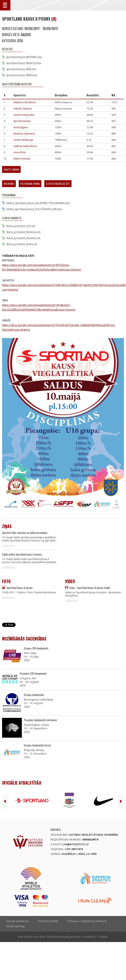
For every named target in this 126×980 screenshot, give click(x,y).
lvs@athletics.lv (75, 844)
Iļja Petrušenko (22, 121)
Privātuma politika (48, 921)
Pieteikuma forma (30, 184)
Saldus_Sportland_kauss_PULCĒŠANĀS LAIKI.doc (34, 209)
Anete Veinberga (23, 140)
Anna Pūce (20, 152)
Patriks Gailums (23, 109)
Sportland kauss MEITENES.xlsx (24, 57)
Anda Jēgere (21, 127)
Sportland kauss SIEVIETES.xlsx (24, 63)
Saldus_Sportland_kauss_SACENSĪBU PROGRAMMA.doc (38, 203)
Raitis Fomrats (22, 159)
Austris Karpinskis (24, 115)
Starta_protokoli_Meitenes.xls (23, 232)
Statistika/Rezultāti (58, 184)
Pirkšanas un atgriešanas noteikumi (87, 921)
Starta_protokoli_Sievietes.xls (23, 238)
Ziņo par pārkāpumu (18, 921)
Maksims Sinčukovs (25, 102)
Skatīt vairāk (11, 169)
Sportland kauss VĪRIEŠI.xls (22, 75)
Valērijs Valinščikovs (25, 146)
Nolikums (9, 184)
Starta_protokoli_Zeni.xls (21, 226)
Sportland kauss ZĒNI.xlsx (21, 69)
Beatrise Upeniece (24, 134)
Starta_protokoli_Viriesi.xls (22, 244)
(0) (54, 19)
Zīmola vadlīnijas (15, 926)
